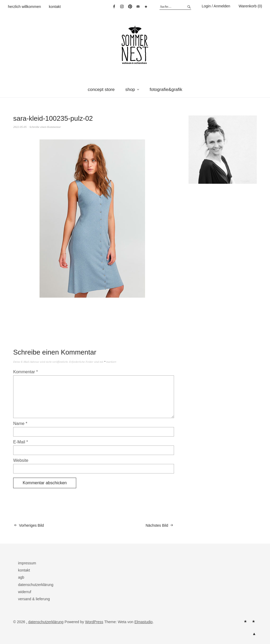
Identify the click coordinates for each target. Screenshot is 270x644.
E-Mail (21, 442)
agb (21, 577)
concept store (101, 89)
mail (138, 7)
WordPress (94, 622)
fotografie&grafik (166, 89)
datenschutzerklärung (36, 585)
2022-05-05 (20, 127)
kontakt (55, 7)
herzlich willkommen (24, 7)
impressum (27, 563)
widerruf (25, 592)
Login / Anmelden (216, 6)
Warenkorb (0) (250, 6)
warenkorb (146, 7)
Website (21, 460)
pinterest (130, 7)
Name (20, 423)
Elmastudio (144, 622)
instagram (122, 7)
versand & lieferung (34, 599)
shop (130, 89)
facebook (114, 7)
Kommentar (25, 372)
